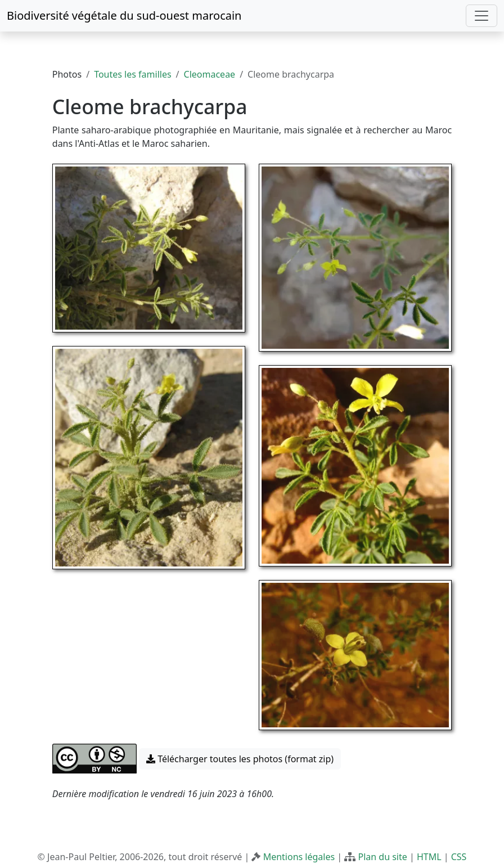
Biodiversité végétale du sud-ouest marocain (124, 15)
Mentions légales (299, 857)
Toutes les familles (132, 74)
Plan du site (382, 857)
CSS (459, 857)
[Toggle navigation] (481, 16)
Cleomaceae (210, 74)
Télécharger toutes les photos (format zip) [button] (240, 759)
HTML (429, 857)
